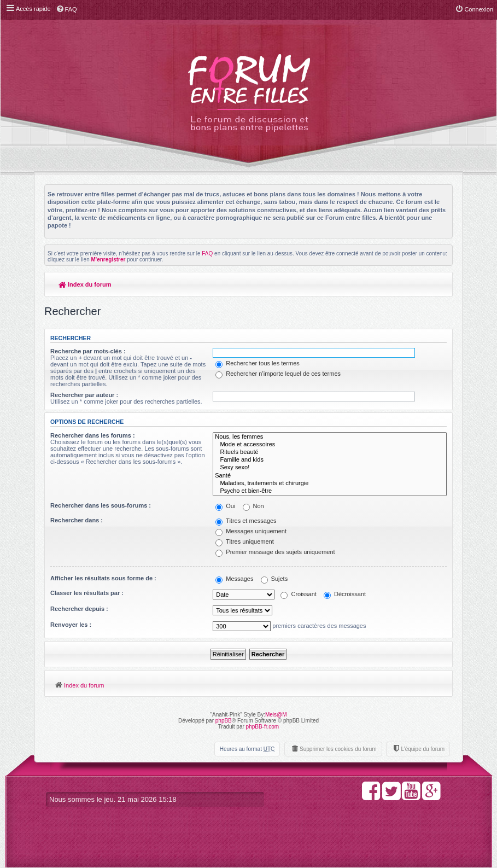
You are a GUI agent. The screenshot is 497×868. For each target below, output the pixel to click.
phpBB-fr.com (263, 727)
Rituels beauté (330, 452)
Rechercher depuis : (79, 609)
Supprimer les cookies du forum (338, 749)
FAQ (207, 254)
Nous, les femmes (330, 437)
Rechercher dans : (77, 520)
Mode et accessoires (330, 445)
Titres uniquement (245, 541)
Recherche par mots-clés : (88, 351)
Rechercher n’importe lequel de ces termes (278, 374)
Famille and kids (330, 460)
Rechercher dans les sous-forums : (101, 505)
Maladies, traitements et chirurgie (330, 483)
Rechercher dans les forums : (93, 435)
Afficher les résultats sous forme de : (103, 578)
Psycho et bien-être (330, 491)
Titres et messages (246, 521)
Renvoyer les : (71, 625)
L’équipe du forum (423, 749)
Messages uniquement (251, 531)
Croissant (299, 594)
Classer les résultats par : (87, 593)
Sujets (274, 579)
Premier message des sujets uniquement (275, 552)
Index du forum (85, 284)
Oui (225, 506)
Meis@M (276, 715)
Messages (234, 579)
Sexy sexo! (330, 468)
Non (253, 506)
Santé (330, 476)
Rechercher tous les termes (258, 363)
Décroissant (345, 594)
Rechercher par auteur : (84, 395)
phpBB (224, 721)
